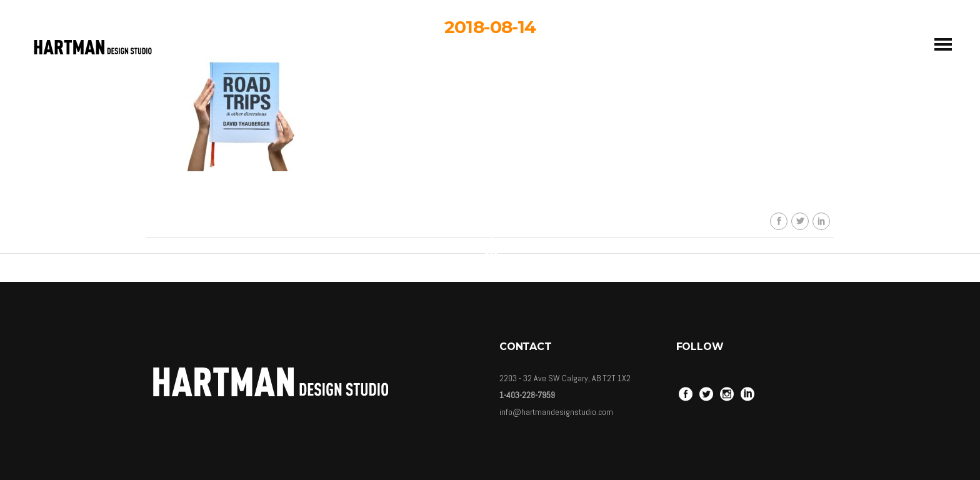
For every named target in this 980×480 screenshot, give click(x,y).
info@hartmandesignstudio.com (556, 412)
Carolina (499, 137)
